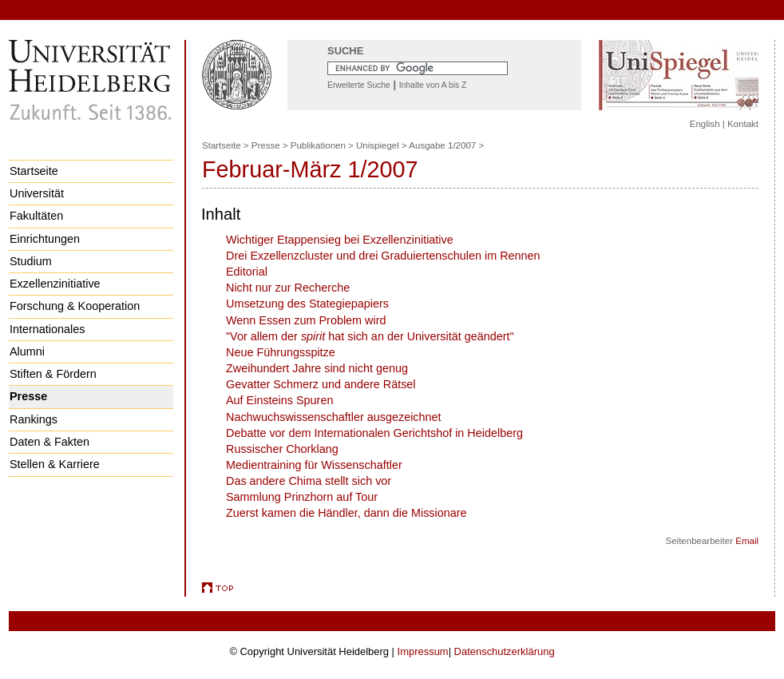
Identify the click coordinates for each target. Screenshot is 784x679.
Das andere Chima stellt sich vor (309, 481)
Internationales (47, 329)
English (705, 124)
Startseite (34, 171)
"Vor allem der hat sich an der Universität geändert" (370, 336)
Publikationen (318, 145)
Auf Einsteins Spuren (279, 400)
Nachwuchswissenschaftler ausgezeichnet (334, 417)
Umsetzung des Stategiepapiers (307, 304)
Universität (37, 193)
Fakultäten (36, 216)
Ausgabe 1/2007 (442, 145)
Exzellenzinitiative (55, 284)
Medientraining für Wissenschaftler (314, 465)
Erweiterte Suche (359, 85)
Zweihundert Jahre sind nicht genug (317, 368)
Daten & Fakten (49, 442)
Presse (28, 396)
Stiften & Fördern (53, 374)
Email (747, 541)
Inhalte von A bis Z (433, 85)
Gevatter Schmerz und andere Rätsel (321, 384)
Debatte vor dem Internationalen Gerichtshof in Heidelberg (374, 433)
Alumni (27, 351)
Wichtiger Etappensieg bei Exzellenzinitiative (340, 240)
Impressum (423, 651)
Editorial (247, 272)
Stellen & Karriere (55, 464)
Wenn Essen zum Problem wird (306, 320)
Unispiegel (378, 145)
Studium (31, 261)
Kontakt (743, 124)
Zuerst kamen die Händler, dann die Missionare (346, 513)
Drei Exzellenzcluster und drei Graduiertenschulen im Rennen (383, 256)
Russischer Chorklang (282, 449)
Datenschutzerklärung (505, 651)
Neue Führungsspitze (281, 352)
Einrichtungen (45, 239)
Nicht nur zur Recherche (288, 288)
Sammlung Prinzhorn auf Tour (302, 497)
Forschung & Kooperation (75, 306)
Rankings (34, 419)
